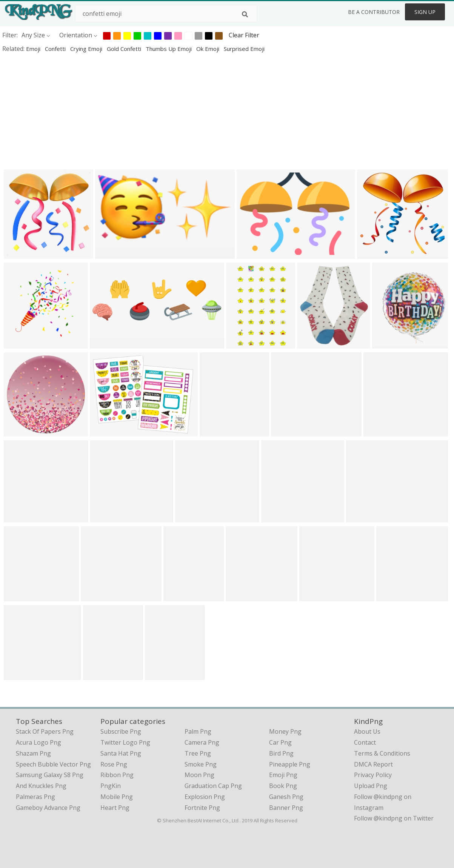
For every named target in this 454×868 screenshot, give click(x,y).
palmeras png (35, 797)
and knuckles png (41, 786)
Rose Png (114, 764)
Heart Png (115, 808)
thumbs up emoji (169, 49)
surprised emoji (244, 49)
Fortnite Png (202, 808)
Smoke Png (201, 764)
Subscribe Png (121, 731)
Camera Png (202, 742)
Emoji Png (283, 775)
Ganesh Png (286, 797)
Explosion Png (205, 797)
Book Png (283, 786)
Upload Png (371, 786)
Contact (365, 742)
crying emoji (87, 49)
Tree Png (198, 753)
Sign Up (425, 12)
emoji (34, 49)
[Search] (245, 14)
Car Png (280, 742)
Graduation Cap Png (213, 786)
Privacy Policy (373, 775)
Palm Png (198, 731)
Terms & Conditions (382, 753)
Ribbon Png (117, 775)
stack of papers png (45, 731)
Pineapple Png (290, 764)
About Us (367, 731)
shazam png (33, 753)
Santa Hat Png (121, 753)
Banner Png (286, 808)
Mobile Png (117, 797)
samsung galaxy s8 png (50, 775)
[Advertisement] (226, 111)
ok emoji (209, 49)
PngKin (111, 786)
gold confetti (125, 49)
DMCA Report (373, 764)
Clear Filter (244, 35)
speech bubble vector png (53, 764)
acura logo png (38, 742)
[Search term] (166, 14)
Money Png (285, 731)
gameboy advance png (48, 808)
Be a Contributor (374, 12)
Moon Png (199, 775)
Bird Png (281, 753)
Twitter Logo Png (125, 742)
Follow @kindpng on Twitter (394, 818)
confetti (56, 49)
